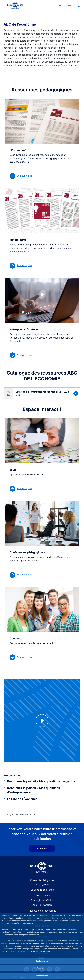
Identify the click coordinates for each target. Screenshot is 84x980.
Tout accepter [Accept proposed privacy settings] (42, 961)
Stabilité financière (42, 905)
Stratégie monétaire (42, 900)
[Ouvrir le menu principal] (4, 6)
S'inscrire (42, 848)
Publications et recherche (42, 911)
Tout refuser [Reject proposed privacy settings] (42, 968)
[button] (42, 393)
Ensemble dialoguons (42, 880)
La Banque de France (42, 890)
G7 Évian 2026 (42, 885)
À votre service (42, 895)
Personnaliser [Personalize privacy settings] (42, 976)
